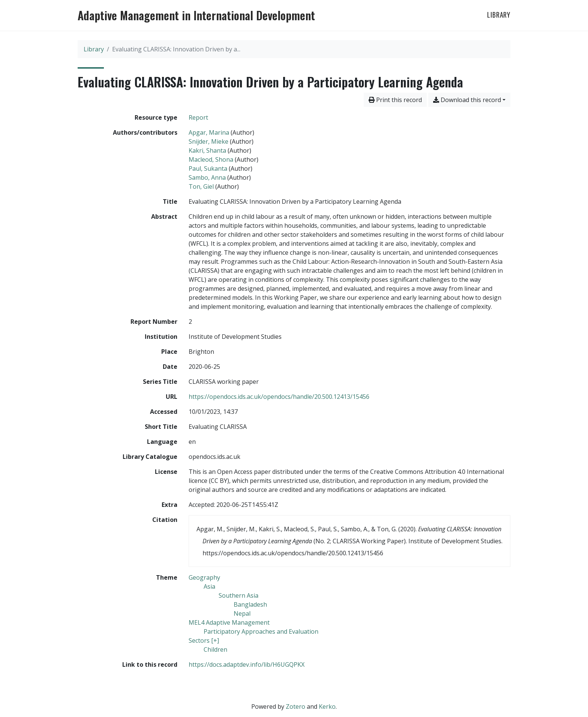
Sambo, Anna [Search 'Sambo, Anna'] (207, 177)
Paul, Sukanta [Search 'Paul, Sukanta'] (208, 168)
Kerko (327, 706)
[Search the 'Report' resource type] (198, 117)
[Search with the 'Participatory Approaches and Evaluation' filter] (261, 631)
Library (499, 15)
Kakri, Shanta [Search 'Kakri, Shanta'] (207, 150)
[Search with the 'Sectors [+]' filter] (204, 640)
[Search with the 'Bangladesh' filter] (250, 604)
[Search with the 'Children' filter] (215, 649)
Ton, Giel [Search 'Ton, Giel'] (201, 186)
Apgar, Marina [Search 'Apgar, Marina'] (209, 132)
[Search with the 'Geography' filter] (204, 577)
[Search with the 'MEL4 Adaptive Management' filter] (229, 622)
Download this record (467, 100)
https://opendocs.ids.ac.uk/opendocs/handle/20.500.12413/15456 (279, 397)
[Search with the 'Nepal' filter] (242, 613)
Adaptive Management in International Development (196, 15)
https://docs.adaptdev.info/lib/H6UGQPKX (247, 664)
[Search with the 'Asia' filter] (209, 586)
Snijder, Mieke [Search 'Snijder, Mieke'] (208, 141)
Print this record (395, 100)
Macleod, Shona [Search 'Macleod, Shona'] (211, 159)
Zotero (295, 706)
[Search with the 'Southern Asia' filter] (238, 595)
